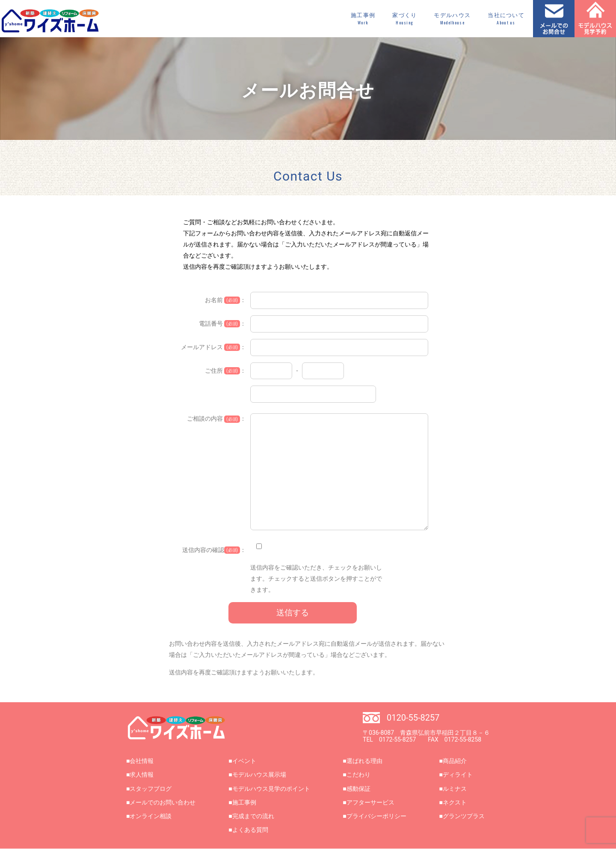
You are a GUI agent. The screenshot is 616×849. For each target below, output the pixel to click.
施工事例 (363, 19)
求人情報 (142, 775)
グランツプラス (464, 816)
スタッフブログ (151, 789)
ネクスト (455, 802)
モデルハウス (452, 19)
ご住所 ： (225, 371)
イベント (244, 761)
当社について (506, 19)
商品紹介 (455, 761)
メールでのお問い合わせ (163, 802)
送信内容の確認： (214, 550)
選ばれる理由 (364, 761)
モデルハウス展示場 (259, 775)
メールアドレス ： (213, 347)
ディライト (458, 775)
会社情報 (142, 761)
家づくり (404, 19)
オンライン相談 (151, 816)
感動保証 (358, 789)
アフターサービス (370, 802)
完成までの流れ (253, 816)
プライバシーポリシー (376, 816)
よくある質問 (250, 830)
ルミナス (455, 789)
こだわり (358, 775)
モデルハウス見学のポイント (271, 789)
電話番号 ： (222, 324)
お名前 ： (225, 300)
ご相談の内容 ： (216, 419)
